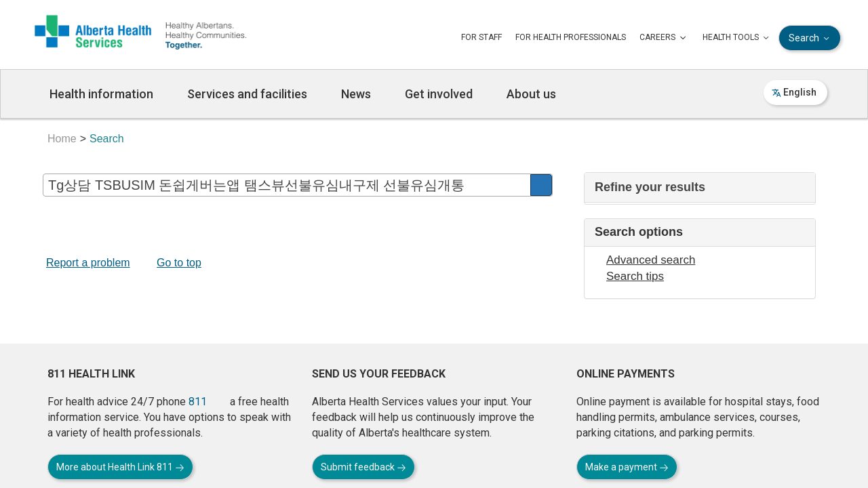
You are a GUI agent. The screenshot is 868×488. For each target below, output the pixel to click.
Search (810, 38)
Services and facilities (247, 94)
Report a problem (88, 263)
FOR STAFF (481, 37)
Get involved (439, 94)
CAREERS (664, 38)
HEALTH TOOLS (737, 38)
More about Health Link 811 (120, 467)
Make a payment (627, 467)
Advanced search (651, 260)
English (794, 92)
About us (531, 94)
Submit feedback (363, 467)
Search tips (635, 276)
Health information (101, 94)
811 (198, 402)
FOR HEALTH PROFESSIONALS (571, 37)
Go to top (179, 263)
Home (62, 139)
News (356, 94)
